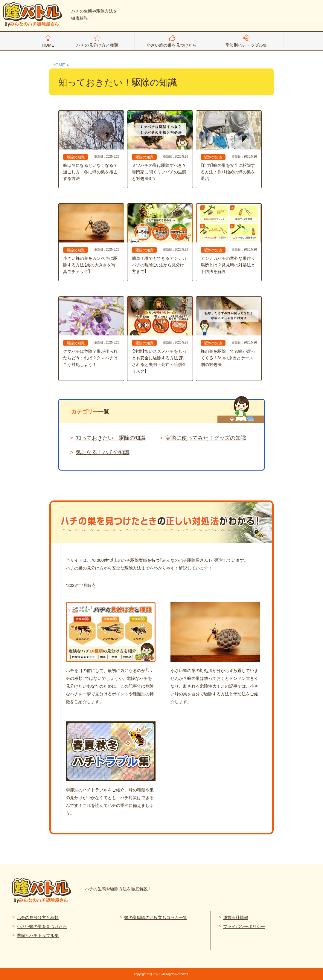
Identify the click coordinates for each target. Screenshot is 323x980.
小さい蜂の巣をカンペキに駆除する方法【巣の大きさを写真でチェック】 (91, 239)
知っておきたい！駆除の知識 (111, 438)
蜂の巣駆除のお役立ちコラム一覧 (156, 917)
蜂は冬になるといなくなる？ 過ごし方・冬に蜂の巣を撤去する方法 (91, 146)
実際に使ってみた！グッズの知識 (206, 438)
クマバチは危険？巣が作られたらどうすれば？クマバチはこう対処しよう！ (91, 332)
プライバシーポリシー (244, 926)
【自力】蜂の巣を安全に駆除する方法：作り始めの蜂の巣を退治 (229, 146)
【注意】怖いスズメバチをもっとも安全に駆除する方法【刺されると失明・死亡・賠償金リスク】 (160, 335)
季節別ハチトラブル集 (246, 45)
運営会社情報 (236, 917)
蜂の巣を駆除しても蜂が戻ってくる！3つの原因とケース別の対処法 (229, 332)
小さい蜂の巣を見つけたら (172, 45)
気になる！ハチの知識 (103, 452)
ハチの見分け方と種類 (97, 45)
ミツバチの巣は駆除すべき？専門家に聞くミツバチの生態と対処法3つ (160, 146)
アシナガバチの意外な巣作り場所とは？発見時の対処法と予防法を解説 (229, 239)
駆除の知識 (76, 157)
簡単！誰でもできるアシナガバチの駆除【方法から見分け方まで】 (160, 239)
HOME (48, 45)
